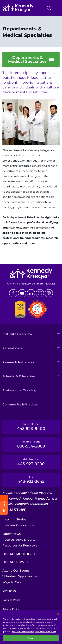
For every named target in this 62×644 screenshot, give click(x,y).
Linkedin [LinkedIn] (31, 293)
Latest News (12, 534)
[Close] (58, 614)
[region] (31, 627)
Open (56, 9)
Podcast (49, 293)
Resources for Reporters (20, 546)
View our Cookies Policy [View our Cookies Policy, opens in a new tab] (23, 631)
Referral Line (31, 427)
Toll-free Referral (31, 444)
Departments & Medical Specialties (27, 60)
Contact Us (9, 591)
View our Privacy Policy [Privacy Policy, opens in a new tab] (45, 631)
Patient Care (13, 348)
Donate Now (13, 562)
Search (49, 8)
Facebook (13, 293)
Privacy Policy (11, 609)
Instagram (40, 293)
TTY (31, 480)
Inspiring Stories (14, 519)
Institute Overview (17, 334)
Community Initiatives (20, 404)
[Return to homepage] (18, 8)
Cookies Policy (11, 600)
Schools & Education (19, 376)
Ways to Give (12, 582)
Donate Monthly (17, 554)
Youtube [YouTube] (22, 293)
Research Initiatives (18, 362)
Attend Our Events (16, 571)
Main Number (31, 462)
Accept (31, 638)
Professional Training (19, 390)
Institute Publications (18, 525)
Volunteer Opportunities (20, 576)
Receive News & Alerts (19, 540)
